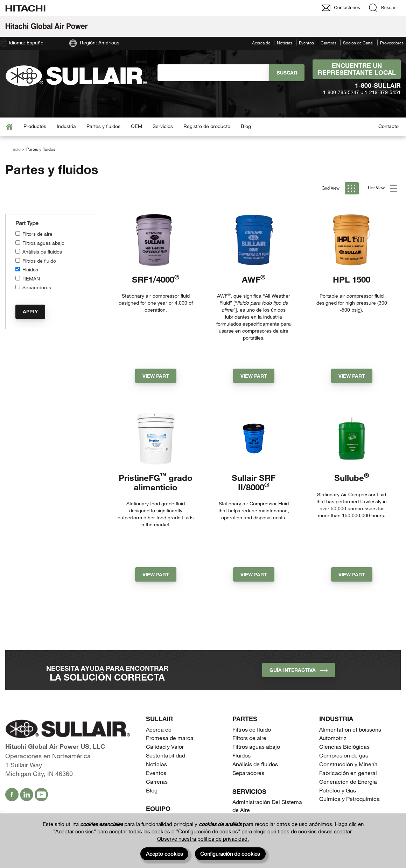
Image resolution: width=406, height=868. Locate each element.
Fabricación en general (348, 719)
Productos (35, 126)
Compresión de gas (344, 702)
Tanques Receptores (258, 811)
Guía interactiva (299, 617)
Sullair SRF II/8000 (254, 463)
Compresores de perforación (268, 802)
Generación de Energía (348, 728)
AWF (254, 279)
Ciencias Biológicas (344, 693)
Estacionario (162, 766)
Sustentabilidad (166, 702)
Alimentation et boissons (350, 676)
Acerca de (261, 43)
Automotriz (333, 685)
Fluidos (30, 269)
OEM (136, 126)
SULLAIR (159, 666)
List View (382, 188)
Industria (66, 126)
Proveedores (392, 43)
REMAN (31, 279)
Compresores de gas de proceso (262, 789)
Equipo (158, 755)
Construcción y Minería (348, 711)
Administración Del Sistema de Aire (267, 752)
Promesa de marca (170, 685)
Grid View (340, 188)
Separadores (37, 287)
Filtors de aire (37, 234)
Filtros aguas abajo (43, 243)
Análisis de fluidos (42, 252)
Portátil (155, 774)
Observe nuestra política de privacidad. (203, 839)
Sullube (352, 459)
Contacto (388, 126)
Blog (246, 126)
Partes (245, 666)
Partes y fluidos (103, 126)
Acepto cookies (164, 854)
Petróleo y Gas (338, 737)
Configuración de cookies (230, 854)
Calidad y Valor (165, 693)
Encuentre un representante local (357, 69)
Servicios (163, 126)
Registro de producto (207, 126)
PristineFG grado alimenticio (156, 463)
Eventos (306, 43)
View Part (156, 357)
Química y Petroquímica (349, 745)
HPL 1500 (352, 279)
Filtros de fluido (39, 261)
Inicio (16, 149)
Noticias (285, 43)
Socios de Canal (358, 43)
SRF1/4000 (156, 279)
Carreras (328, 43)
